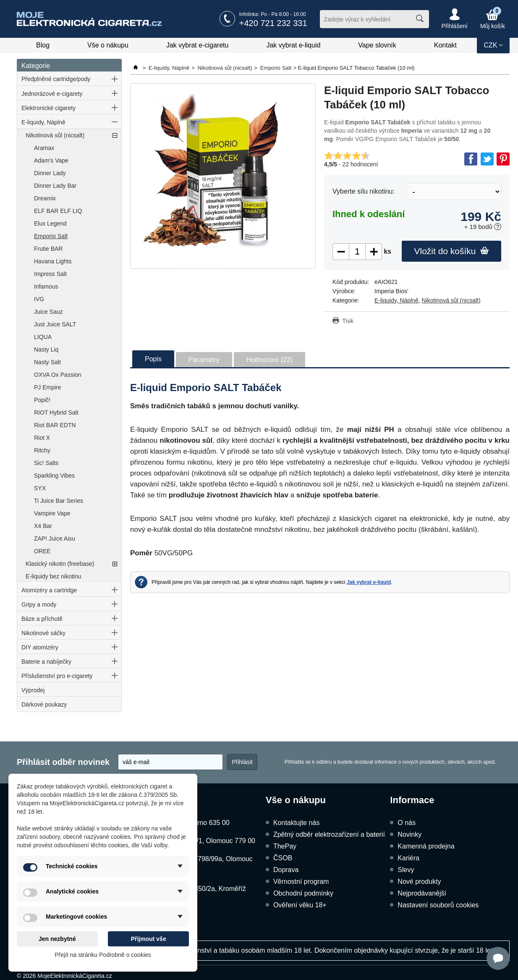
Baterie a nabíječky (46, 662)
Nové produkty (419, 881)
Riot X (42, 438)
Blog (43, 45)
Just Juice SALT (55, 324)
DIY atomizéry (40, 647)
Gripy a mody (39, 604)
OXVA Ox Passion (58, 375)
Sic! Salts (46, 463)
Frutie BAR (48, 249)
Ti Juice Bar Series (59, 501)
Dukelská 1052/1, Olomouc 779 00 (204, 841)
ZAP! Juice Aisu (55, 539)
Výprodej (33, 690)
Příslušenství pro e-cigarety (57, 676)
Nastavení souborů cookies (438, 905)
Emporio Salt (51, 236)
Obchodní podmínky (303, 893)
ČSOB (283, 858)
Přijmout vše (149, 939)
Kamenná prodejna (426, 846)
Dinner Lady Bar (55, 186)
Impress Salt (50, 274)
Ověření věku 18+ (300, 905)
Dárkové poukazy (44, 704)
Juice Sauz (48, 312)
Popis (153, 359)
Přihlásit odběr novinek (63, 762)
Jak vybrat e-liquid (293, 45)
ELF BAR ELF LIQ (58, 211)
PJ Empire (48, 387)
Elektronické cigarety (48, 108)
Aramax (44, 148)
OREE (42, 551)
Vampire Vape (52, 513)
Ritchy (42, 450)
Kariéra (408, 858)
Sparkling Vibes (54, 476)
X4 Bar (43, 526)
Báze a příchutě (42, 619)
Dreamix (45, 198)
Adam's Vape (51, 160)
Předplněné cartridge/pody (56, 79)
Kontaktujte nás (296, 823)
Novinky (409, 834)
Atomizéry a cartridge (49, 590)
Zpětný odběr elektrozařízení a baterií (329, 834)
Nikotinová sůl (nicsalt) (55, 135)
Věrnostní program (301, 881)
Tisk (348, 321)
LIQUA (43, 337)
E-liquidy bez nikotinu (53, 576)
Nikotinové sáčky (43, 633)
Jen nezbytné (57, 939)
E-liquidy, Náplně (43, 122)
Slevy (406, 870)
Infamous (46, 286)
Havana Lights (53, 261)
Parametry (204, 360)
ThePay (285, 846)
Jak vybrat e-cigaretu (198, 45)
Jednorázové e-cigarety (52, 94)
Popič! (42, 400)
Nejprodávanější (422, 893)
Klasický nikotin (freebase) (60, 564)
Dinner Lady (50, 173)
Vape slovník (377, 45)
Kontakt (445, 45)
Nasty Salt (47, 362)
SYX (40, 488)
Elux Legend (50, 223)
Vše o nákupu (108, 45)
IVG (39, 299)
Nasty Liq (46, 349)
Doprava (286, 870)
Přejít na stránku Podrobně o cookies (103, 955)
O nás (407, 823)
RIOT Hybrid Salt (56, 412)
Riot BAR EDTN (55, 425)
